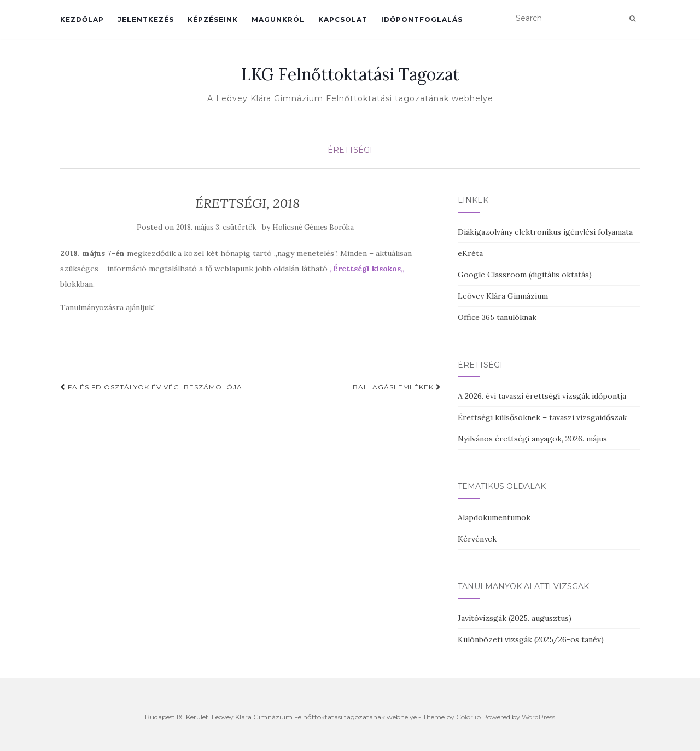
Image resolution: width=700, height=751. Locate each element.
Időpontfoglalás (422, 19)
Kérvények (477, 539)
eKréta (470, 253)
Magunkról (278, 19)
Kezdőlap (82, 19)
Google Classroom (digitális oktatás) (525, 275)
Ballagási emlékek (397, 387)
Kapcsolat (343, 19)
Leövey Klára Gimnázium (503, 296)
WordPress (538, 717)
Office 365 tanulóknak (497, 317)
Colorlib (468, 717)
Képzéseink (213, 19)
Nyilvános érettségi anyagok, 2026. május (532, 439)
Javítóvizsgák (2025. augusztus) (515, 618)
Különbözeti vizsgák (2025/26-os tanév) (531, 639)
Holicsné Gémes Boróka (313, 227)
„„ (367, 269)
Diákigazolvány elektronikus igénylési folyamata (545, 232)
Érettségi (350, 150)
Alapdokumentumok (494, 517)
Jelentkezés (146, 19)
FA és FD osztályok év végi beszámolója (151, 387)
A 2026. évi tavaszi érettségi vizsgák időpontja (542, 396)
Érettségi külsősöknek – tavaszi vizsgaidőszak (542, 417)
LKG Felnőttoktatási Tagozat (350, 74)
